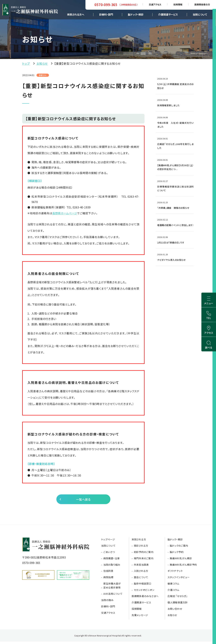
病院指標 (108, 580)
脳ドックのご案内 (179, 548)
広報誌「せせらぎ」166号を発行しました (175, 146)
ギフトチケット (175, 573)
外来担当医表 (141, 567)
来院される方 (139, 542)
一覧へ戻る (83, 500)
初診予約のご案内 (144, 554)
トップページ (108, 542)
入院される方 (141, 573)
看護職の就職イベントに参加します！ (175, 225)
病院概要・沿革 (112, 561)
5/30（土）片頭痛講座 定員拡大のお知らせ (175, 86)
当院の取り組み (112, 567)
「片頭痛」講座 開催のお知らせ (173, 208)
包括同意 (108, 573)
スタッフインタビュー (179, 580)
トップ (26, 63)
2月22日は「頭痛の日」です (171, 243)
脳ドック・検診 (136, 14)
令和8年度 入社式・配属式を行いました (175, 125)
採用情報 (178, 4)
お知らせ (42, 63)
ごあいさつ (109, 554)
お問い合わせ (175, 611)
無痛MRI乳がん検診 (181, 561)
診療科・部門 (106, 14)
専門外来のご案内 (144, 561)
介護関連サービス (168, 14)
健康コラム (174, 586)
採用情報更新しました (168, 105)
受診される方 (141, 548)
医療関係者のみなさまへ (145, 598)
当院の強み (107, 602)
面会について (141, 580)
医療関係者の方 (202, 4)
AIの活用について (113, 596)
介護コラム (174, 592)
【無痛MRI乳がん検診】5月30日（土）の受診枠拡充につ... (175, 167)
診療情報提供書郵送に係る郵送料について (175, 189)
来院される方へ (76, 14)
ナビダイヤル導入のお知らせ (171, 260)
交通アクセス (155, 4)
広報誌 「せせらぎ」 (178, 598)
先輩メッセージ (140, 617)
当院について (200, 14)
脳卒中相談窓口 (143, 586)
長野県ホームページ (65, 213)
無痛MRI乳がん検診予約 (183, 567)
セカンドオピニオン (144, 592)
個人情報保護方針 (178, 605)
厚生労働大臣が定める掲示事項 (112, 588)
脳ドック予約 (177, 554)
